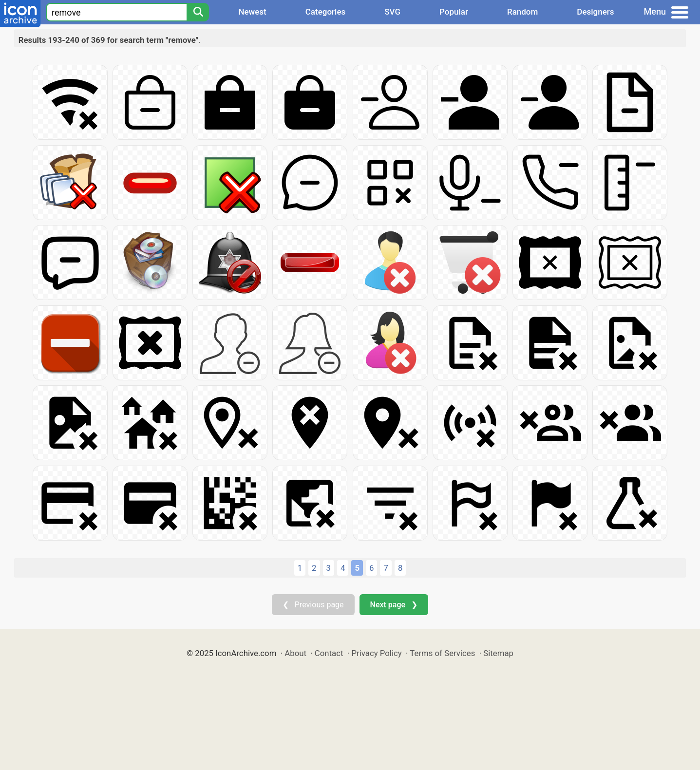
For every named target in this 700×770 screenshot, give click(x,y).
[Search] (198, 12)
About (295, 653)
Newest (252, 12)
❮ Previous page (313, 605)
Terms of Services (442, 653)
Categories (326, 12)
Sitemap (498, 653)
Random (522, 12)
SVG (392, 12)
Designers (595, 12)
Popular (454, 12)
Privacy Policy (376, 653)
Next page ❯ (394, 605)
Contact (329, 653)
